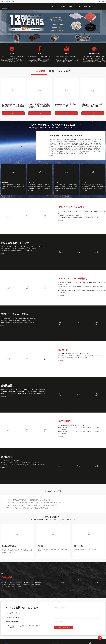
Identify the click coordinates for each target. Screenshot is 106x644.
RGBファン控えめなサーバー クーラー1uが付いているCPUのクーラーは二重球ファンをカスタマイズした (82, 428)
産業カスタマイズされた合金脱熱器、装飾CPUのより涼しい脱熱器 (93, 105)
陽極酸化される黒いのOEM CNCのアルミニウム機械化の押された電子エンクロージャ (23, 390)
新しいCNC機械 (78, 546)
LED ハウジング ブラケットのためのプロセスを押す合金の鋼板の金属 (27, 508)
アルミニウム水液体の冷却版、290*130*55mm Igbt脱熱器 (73, 358)
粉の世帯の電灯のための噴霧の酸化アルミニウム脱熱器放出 (16, 251)
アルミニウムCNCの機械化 (73, 279)
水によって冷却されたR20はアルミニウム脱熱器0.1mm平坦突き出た (18, 249)
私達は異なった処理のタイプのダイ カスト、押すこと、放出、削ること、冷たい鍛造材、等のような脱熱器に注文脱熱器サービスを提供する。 (17, 551)
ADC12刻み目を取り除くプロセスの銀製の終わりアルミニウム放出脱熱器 (13, 105)
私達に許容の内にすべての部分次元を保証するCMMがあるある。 (53, 550)
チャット (13, 113)
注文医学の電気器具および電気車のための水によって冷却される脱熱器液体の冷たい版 (40, 106)
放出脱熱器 (6, 457)
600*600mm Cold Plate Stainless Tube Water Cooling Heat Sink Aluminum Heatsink (22, 247)
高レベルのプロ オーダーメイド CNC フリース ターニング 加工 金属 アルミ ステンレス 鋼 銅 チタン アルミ (82, 284)
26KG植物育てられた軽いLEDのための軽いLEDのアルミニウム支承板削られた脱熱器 (22, 392)
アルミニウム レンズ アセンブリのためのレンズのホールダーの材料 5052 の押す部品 (32, 505)
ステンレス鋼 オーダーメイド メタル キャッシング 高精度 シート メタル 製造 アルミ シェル (82, 212)
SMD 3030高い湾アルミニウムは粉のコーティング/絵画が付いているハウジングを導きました (82, 287)
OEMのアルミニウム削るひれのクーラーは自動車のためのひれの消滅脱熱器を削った (23, 394)
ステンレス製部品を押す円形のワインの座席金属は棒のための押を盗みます (29, 500)
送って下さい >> (63, 627)
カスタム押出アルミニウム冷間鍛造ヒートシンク (13, 461)
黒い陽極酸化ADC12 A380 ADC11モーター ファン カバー (73, 425)
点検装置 (40, 546)
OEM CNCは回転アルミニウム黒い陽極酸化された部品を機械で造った (19, 322)
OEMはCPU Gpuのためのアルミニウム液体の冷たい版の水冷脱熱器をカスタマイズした (81, 356)
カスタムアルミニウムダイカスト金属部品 (69, 215)
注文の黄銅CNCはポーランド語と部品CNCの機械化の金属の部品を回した (20, 318)
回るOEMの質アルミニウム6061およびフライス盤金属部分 (16, 320)
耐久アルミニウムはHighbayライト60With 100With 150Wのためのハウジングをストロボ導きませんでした (82, 291)
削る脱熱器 (6, 386)
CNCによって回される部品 (15, 314)
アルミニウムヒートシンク (15, 243)
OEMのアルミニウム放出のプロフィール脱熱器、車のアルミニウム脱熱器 (20, 463)
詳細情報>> (51, 156)
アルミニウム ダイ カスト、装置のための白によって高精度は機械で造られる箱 (79, 217)
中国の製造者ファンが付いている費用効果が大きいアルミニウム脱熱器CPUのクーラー (23, 465)
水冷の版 (63, 350)
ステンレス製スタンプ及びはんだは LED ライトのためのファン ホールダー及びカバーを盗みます (35, 503)
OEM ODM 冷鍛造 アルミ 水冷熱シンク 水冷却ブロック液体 (66, 105)
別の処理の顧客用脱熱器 (9, 546)
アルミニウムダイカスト (72, 207)
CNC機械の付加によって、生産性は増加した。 (86, 549)
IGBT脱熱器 (64, 421)
